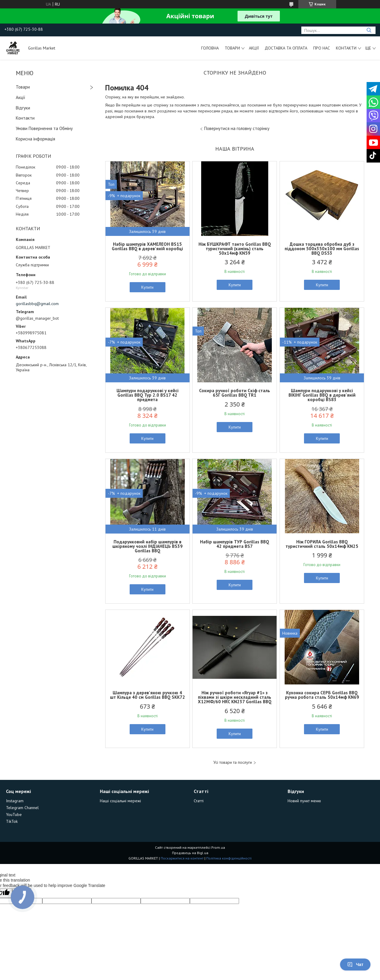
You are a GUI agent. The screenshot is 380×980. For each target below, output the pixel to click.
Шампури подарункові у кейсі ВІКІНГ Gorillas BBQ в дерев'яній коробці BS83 (322, 395)
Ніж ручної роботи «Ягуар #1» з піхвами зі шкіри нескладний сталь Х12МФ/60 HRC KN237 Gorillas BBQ (235, 697)
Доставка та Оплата (286, 48)
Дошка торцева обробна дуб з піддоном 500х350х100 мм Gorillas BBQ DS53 (322, 249)
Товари (232, 48)
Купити (147, 287)
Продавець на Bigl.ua (190, 853)
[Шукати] (369, 30)
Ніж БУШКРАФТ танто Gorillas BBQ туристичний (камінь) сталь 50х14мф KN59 (235, 249)
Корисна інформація (35, 139)
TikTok (12, 821)
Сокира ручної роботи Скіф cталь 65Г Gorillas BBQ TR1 (235, 393)
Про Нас (322, 48)
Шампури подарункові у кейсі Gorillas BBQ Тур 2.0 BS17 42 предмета (148, 395)
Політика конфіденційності (229, 858)
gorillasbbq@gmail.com (37, 304)
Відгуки (23, 108)
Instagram (15, 801)
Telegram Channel (22, 808)
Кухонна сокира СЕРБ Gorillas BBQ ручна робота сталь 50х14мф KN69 (322, 695)
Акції (254, 48)
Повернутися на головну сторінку (237, 128)
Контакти (346, 48)
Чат (355, 964)
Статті (199, 801)
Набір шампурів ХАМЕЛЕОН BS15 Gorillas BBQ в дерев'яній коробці (147, 246)
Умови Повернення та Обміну (44, 128)
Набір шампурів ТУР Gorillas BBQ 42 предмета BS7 (235, 544)
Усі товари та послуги (233, 762)
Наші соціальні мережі (120, 801)
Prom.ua (218, 847)
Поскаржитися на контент (182, 858)
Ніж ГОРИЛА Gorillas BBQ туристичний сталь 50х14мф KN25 (322, 544)
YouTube (14, 814)
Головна (210, 48)
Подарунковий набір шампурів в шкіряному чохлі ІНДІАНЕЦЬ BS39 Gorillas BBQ (148, 546)
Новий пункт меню (304, 801)
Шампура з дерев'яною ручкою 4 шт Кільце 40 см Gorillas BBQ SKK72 (148, 695)
